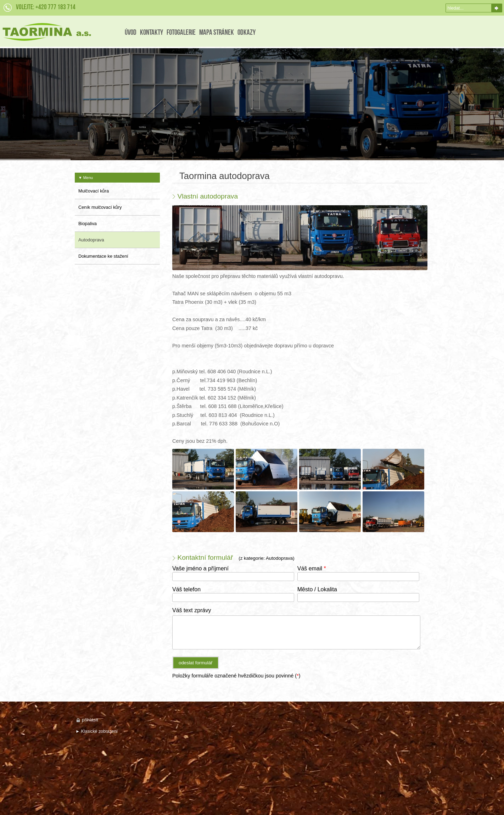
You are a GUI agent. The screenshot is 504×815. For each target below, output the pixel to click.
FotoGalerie (181, 33)
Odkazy (247, 33)
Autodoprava (91, 240)
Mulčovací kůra (94, 191)
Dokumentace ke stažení (103, 256)
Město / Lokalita (317, 589)
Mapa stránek (217, 33)
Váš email (312, 568)
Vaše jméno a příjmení (200, 568)
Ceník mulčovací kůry (100, 207)
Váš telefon (186, 589)
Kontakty (152, 33)
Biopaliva (88, 224)
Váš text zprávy (192, 610)
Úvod (131, 33)
